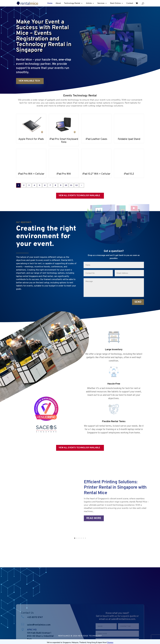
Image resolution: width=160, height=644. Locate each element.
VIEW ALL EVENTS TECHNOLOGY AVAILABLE (79, 196)
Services (101, 3)
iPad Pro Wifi (64, 174)
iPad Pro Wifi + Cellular (31, 174)
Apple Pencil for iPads (31, 139)
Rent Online (115, 3)
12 (76, 185)
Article (89, 3)
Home (50, 3)
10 (66, 185)
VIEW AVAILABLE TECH (29, 81)
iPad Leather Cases (96, 139)
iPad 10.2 (129, 174)
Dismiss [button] (110, 642)
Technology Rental (72, 3)
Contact (130, 3)
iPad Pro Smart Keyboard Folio (64, 141)
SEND (138, 302)
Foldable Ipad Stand (129, 139)
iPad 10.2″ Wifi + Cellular (96, 174)
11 (71, 185)
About (58, 3)
